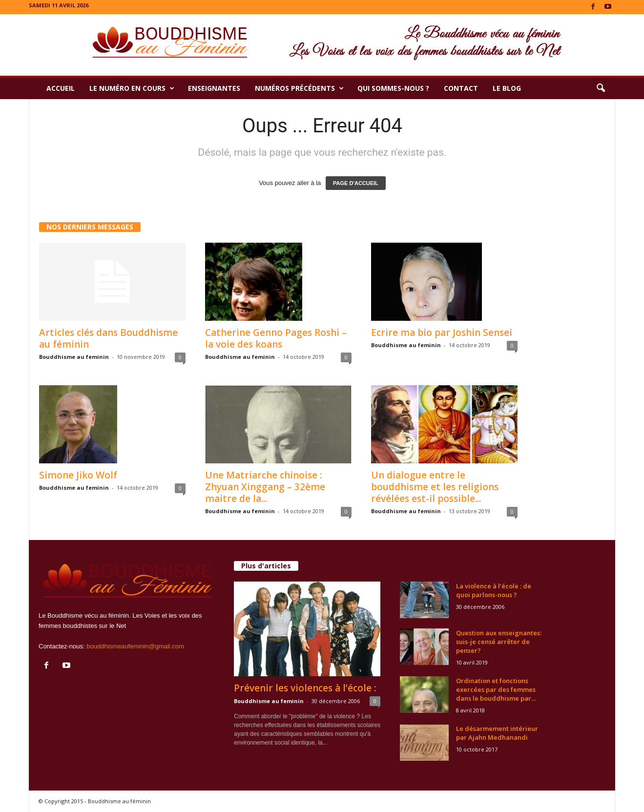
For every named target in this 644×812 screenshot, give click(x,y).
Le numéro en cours (132, 88)
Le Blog (507, 88)
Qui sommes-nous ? (393, 88)
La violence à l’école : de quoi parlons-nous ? (494, 590)
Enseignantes (214, 88)
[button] (601, 88)
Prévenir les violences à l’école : (305, 688)
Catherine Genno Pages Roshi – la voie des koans (276, 338)
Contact (461, 88)
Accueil (61, 88)
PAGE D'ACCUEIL (356, 183)
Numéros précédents (299, 88)
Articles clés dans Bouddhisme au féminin (108, 338)
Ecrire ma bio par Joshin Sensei (442, 333)
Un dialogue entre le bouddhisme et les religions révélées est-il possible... (435, 487)
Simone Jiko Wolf (78, 475)
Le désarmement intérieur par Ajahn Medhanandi (497, 733)
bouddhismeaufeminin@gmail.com (135, 646)
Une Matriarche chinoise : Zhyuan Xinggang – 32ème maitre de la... (265, 487)
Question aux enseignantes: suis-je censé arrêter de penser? (499, 642)
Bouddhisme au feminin (74, 357)
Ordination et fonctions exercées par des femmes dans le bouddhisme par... (496, 689)
